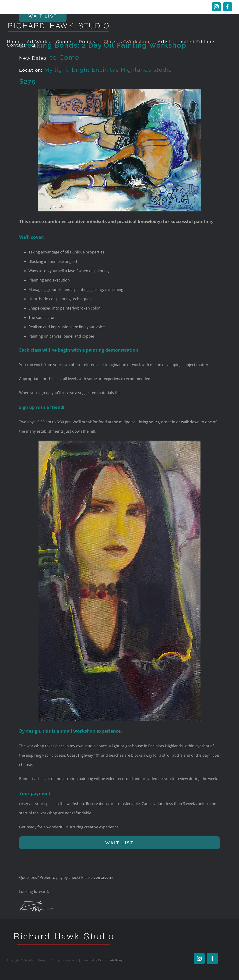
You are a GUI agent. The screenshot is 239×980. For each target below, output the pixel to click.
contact (101, 877)
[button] (34, 45)
